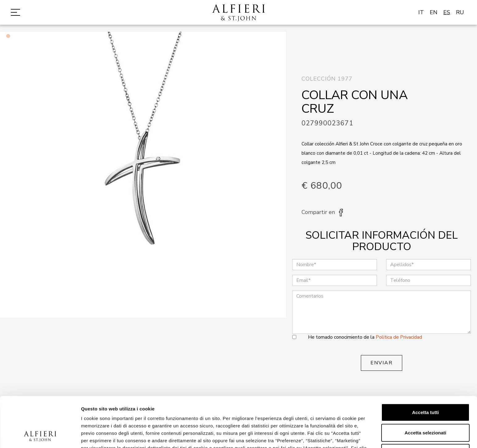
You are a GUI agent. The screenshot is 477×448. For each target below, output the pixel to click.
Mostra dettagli (325, 436)
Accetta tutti (426, 365)
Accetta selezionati (425, 385)
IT (421, 12)
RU (460, 12)
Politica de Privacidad (399, 337)
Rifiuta (426, 406)
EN (434, 12)
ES (447, 12)
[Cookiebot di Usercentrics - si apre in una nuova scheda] (40, 436)
